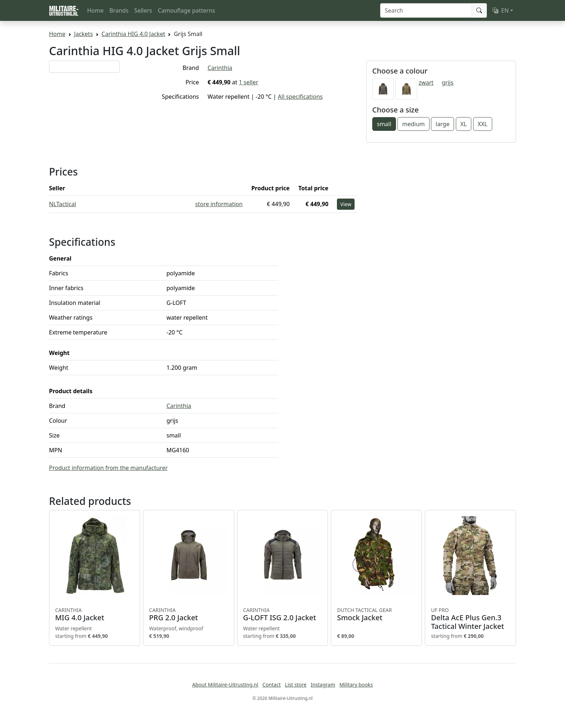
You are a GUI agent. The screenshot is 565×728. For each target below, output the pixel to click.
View (346, 204)
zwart (426, 83)
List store (296, 685)
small (384, 124)
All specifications (300, 97)
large (442, 124)
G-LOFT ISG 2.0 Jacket (283, 614)
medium (413, 124)
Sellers (143, 10)
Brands (119, 10)
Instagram (323, 685)
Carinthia (220, 68)
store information (219, 204)
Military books (356, 685)
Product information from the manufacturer (108, 468)
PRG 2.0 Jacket (189, 614)
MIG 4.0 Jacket (95, 614)
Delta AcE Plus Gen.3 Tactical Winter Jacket (470, 619)
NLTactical (63, 204)
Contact (272, 685)
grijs (448, 83)
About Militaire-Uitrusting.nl (225, 685)
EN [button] (501, 10)
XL (464, 124)
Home (95, 10)
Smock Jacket (376, 614)
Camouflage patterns (186, 10)
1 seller (249, 82)
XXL (483, 124)
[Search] (426, 10)
